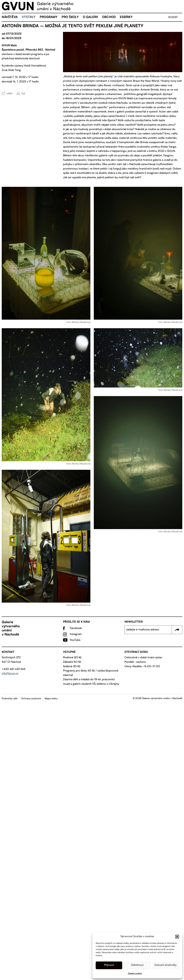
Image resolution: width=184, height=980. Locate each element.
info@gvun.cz (10, 674)
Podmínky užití (10, 699)
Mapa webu (51, 699)
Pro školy (70, 18)
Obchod (109, 18)
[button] (177, 937)
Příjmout (109, 965)
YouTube (75, 641)
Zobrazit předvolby (166, 965)
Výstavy (29, 18)
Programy (49, 18)
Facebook (76, 629)
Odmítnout (137, 965)
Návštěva (10, 18)
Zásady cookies (135, 973)
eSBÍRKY (126, 18)
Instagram (76, 635)
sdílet (9, 94)
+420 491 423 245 (14, 670)
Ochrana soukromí (31, 699)
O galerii (90, 18)
